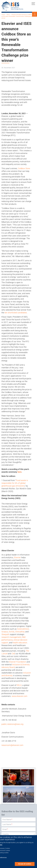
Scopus (5, 632)
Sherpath (5, 634)
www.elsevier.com (19, 696)
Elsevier (17, 557)
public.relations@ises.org (12, 724)
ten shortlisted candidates (16, 313)
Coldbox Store (24, 168)
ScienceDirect (23, 629)
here (20, 472)
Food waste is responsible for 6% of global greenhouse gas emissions (15, 483)
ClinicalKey (20, 632)
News (8, 15)
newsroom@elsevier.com (12, 745)
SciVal (11, 632)
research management (11, 637)
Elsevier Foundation (18, 662)
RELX (19, 685)
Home (3, 15)
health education (20, 643)
